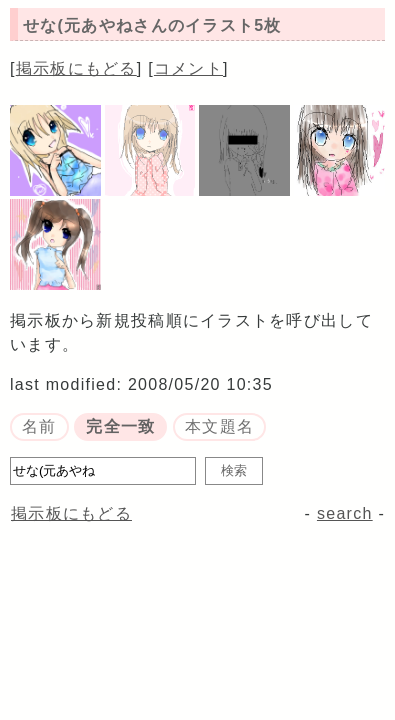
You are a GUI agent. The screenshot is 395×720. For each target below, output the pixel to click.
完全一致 (120, 426)
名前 (39, 426)
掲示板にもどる (76, 68)
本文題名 (219, 426)
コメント (188, 68)
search (345, 513)
